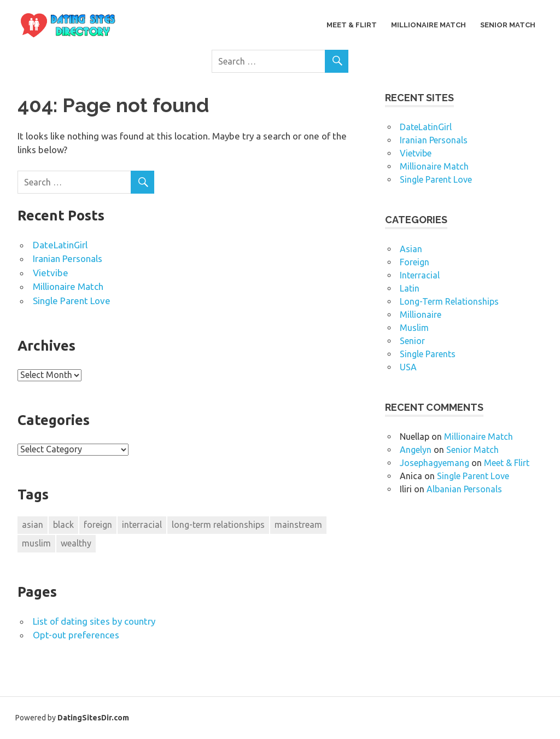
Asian (411, 249)
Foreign (415, 262)
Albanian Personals (464, 489)
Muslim (414, 328)
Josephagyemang (434, 463)
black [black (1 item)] (63, 525)
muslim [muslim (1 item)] (36, 543)
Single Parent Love (72, 301)
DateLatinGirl (60, 245)
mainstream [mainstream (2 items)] (298, 525)
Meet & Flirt (352, 25)
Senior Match (508, 25)
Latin (410, 288)
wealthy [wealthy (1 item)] (76, 543)
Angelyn (416, 450)
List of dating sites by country (94, 621)
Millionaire (421, 315)
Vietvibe (51, 273)
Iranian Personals (68, 258)
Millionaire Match (428, 25)
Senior (412, 341)
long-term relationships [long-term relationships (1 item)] (218, 525)
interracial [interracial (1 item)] (142, 525)
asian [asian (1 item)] (33, 525)
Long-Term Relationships (449, 301)
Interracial (420, 275)
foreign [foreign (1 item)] (98, 525)
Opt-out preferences (76, 635)
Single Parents (428, 354)
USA (408, 367)
